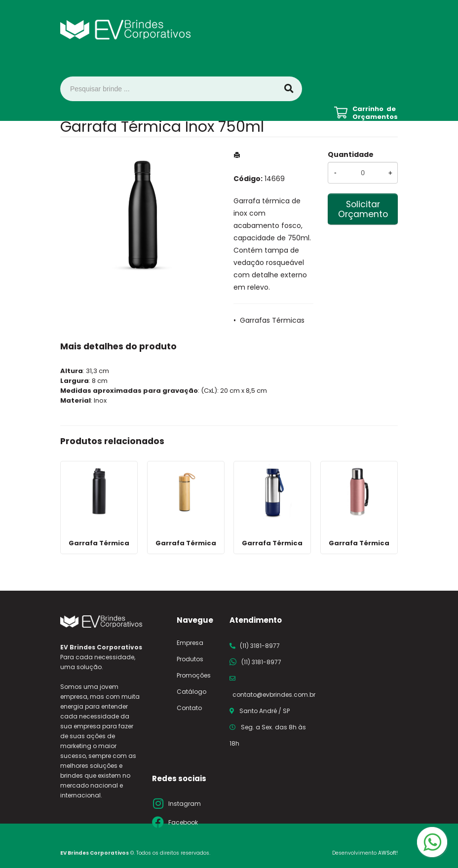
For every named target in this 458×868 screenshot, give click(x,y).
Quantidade (351, 154)
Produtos (190, 659)
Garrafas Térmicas (272, 320)
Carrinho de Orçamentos (375, 113)
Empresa (190, 643)
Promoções (194, 675)
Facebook (183, 822)
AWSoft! (388, 853)
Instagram (185, 804)
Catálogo (191, 692)
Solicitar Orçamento (363, 209)
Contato (189, 708)
